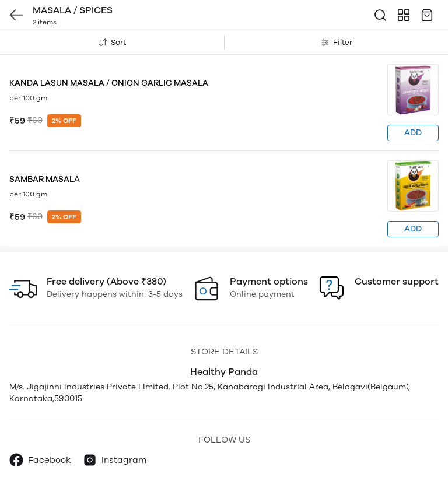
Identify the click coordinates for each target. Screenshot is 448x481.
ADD (413, 133)
